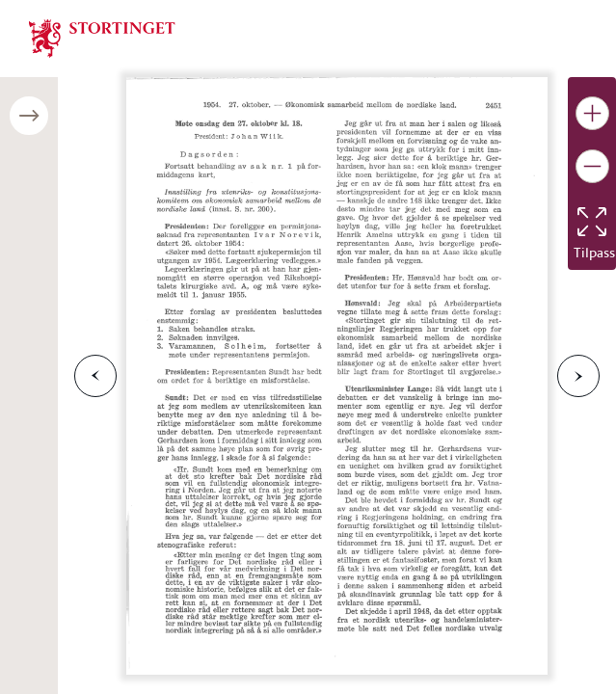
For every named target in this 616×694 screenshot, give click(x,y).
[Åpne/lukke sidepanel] (29, 116)
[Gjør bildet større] (592, 113)
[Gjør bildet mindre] (592, 166)
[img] (102, 37)
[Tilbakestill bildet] (592, 222)
